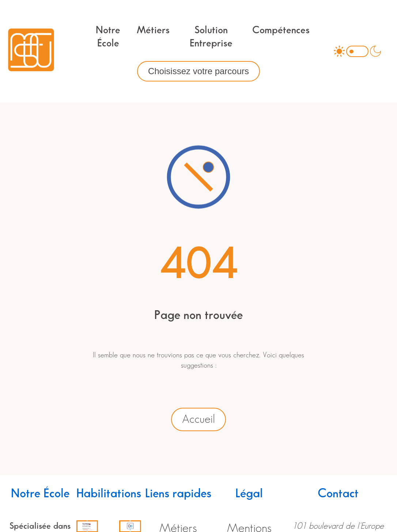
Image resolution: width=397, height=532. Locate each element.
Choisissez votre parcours (198, 71)
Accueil (198, 419)
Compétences (281, 30)
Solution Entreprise (211, 37)
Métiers (153, 30)
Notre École (108, 37)
